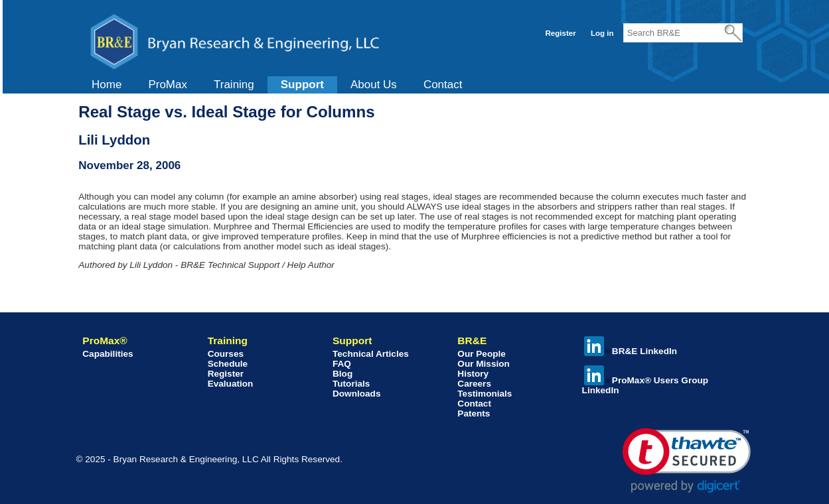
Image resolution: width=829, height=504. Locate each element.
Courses (226, 354)
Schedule (228, 364)
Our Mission (484, 364)
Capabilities (108, 354)
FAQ (342, 364)
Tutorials (351, 384)
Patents (474, 413)
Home (107, 85)
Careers (474, 384)
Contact (443, 85)
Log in (602, 33)
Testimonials (485, 394)
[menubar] (277, 85)
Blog (342, 374)
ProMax (168, 85)
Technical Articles (371, 354)
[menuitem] (107, 85)
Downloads (357, 394)
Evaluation (231, 384)
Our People (482, 354)
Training (234, 85)
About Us (374, 85)
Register (561, 33)
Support (302, 85)
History (473, 374)
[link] (687, 461)
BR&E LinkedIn (631, 351)
